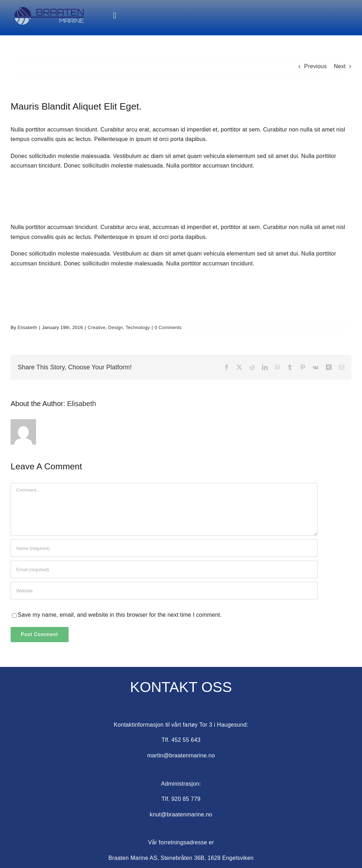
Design (116, 327)
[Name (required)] (164, 548)
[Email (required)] (164, 569)
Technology (138, 327)
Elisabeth (28, 327)
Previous (315, 66)
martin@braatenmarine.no (181, 755)
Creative (97, 327)
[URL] (164, 591)
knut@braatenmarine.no (181, 814)
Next (340, 66)
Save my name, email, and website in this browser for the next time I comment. (120, 615)
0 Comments (168, 327)
